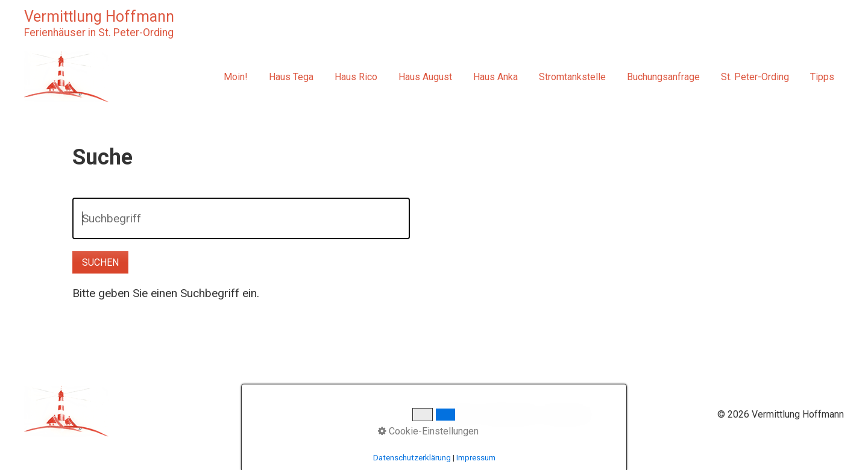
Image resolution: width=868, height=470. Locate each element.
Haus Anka (495, 77)
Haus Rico (356, 77)
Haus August (425, 77)
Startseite (455, 414)
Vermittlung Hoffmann (99, 17)
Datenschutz (509, 414)
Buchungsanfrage (663, 77)
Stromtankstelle (572, 77)
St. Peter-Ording (755, 77)
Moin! (236, 77)
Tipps (822, 77)
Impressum (567, 414)
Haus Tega (291, 77)
